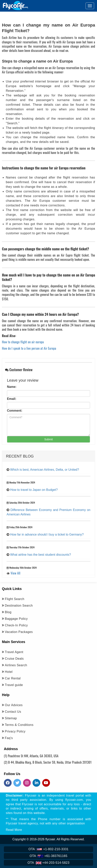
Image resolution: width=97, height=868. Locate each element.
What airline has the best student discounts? (40, 555)
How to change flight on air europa (23, 342)
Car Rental (13, 678)
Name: (12, 387)
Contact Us (13, 712)
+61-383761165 (48, 856)
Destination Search (19, 606)
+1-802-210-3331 (48, 849)
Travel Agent (14, 652)
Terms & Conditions (19, 725)
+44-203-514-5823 (48, 863)
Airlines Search (16, 665)
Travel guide (14, 685)
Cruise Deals (14, 659)
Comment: (15, 411)
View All (16, 573)
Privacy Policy (15, 731)
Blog (8, 612)
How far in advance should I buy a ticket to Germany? (47, 534)
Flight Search (15, 599)
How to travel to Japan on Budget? (34, 490)
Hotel (9, 672)
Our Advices (14, 705)
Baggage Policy (16, 619)
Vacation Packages (19, 632)
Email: (12, 399)
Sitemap (11, 718)
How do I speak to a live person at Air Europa (29, 348)
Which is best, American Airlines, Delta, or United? (45, 470)
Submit (49, 439)
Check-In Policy (16, 625)
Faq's (9, 738)
